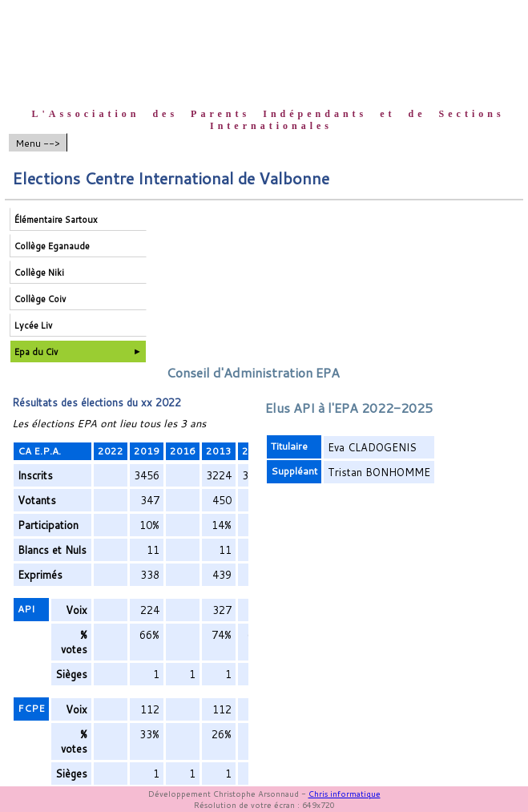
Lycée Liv (33, 325)
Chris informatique (345, 794)
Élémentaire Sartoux (56, 220)
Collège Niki (39, 273)
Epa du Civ (36, 352)
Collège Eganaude (52, 246)
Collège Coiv (40, 299)
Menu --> (38, 143)
